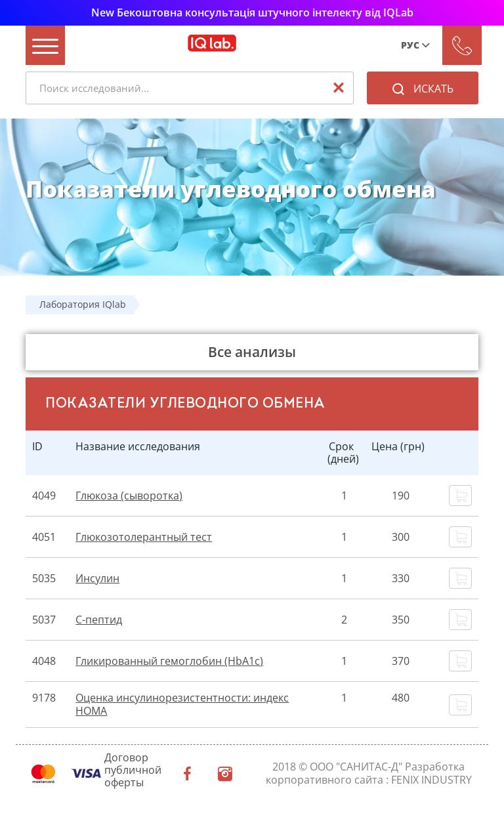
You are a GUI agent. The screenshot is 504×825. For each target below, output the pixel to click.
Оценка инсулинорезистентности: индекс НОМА (182, 704)
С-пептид (99, 620)
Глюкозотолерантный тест (144, 537)
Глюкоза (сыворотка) (129, 496)
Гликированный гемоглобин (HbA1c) (169, 661)
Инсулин (97, 578)
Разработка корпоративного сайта (366, 773)
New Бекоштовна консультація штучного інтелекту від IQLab (252, 12)
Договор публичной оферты (133, 771)
